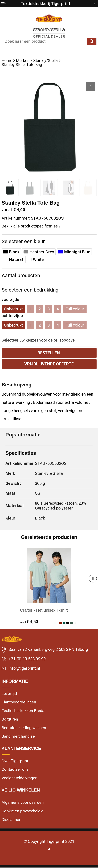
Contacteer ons (15, 770)
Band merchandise (18, 737)
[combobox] (44, 41)
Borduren (10, 719)
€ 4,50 (29, 622)
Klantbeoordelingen (19, 702)
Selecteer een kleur (23, 241)
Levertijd (9, 694)
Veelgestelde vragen (20, 778)
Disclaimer (11, 820)
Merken (23, 61)
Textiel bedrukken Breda (23, 711)
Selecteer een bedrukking (30, 290)
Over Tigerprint (15, 761)
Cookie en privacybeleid (23, 811)
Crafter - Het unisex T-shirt (44, 610)
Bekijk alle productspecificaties (31, 226)
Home (7, 61)
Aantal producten (21, 275)
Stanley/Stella (45, 61)
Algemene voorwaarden (23, 803)
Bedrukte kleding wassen (24, 728)
